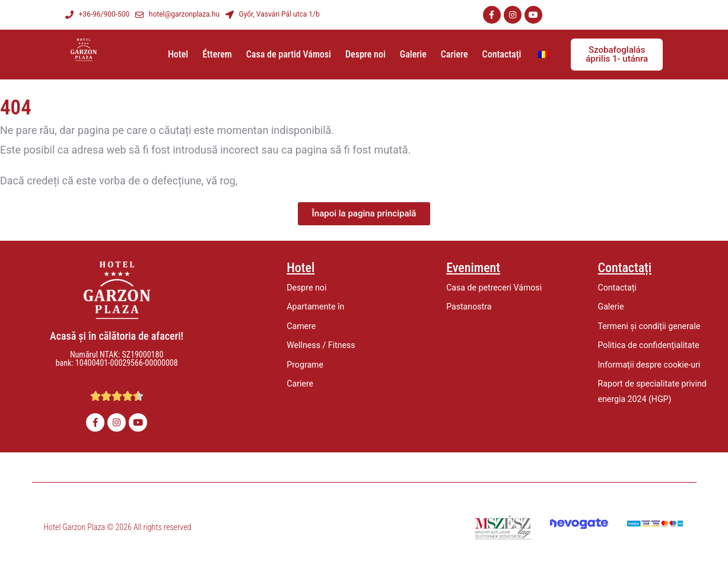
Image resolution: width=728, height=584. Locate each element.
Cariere (454, 54)
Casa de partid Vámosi (289, 54)
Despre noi (365, 54)
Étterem (217, 54)
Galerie (413, 54)
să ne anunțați (274, 181)
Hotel (178, 54)
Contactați (502, 54)
